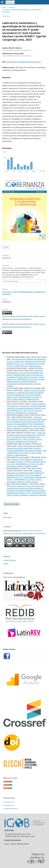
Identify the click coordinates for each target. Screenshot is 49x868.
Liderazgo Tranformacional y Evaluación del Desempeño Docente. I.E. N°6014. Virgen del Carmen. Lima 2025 (26, 462)
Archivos (12, 7)
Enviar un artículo (12, 504)
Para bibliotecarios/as (11, 809)
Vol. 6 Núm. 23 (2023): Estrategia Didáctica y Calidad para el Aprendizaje (22, 11)
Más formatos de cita (11, 281)
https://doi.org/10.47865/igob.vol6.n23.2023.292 (24, 62)
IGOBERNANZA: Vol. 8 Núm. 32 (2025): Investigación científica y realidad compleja (25, 465)
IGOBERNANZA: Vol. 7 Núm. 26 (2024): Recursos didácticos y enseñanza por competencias (24, 412)
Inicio (4, 7)
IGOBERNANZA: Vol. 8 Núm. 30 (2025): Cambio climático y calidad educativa (26, 365)
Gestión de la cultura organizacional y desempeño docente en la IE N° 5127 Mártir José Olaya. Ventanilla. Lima (26, 435)
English (6, 564)
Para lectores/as (9, 802)
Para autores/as (9, 805)
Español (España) (10, 560)
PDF (7, 247)
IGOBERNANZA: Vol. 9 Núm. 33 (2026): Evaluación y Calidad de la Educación (27, 494)
